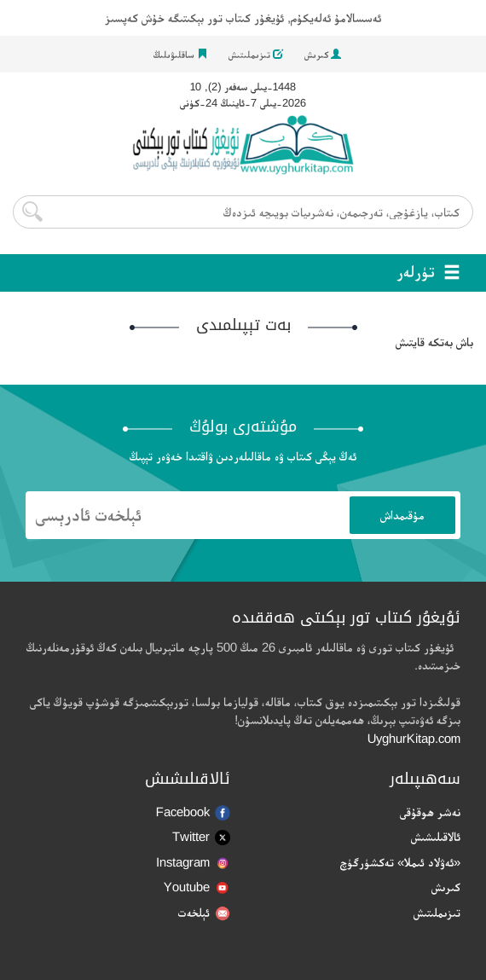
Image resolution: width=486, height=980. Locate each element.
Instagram (193, 862)
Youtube (197, 887)
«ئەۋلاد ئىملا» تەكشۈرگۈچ (400, 862)
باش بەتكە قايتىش (434, 342)
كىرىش (323, 55)
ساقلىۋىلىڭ (180, 55)
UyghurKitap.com (414, 738)
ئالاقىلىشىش (436, 836)
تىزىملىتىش (256, 55)
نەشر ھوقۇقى (430, 812)
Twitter (201, 837)
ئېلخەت (204, 913)
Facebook (193, 812)
